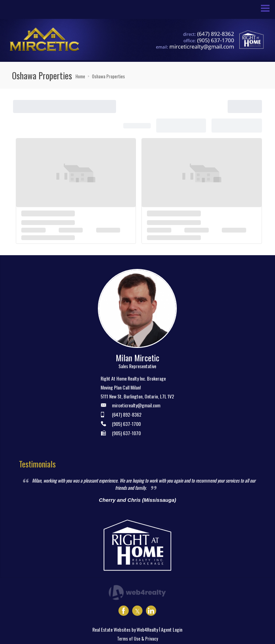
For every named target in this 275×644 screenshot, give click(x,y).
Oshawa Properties (108, 76)
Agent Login (172, 629)
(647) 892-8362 (127, 414)
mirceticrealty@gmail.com (136, 405)
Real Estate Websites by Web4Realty (125, 629)
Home (80, 76)
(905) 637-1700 (126, 424)
